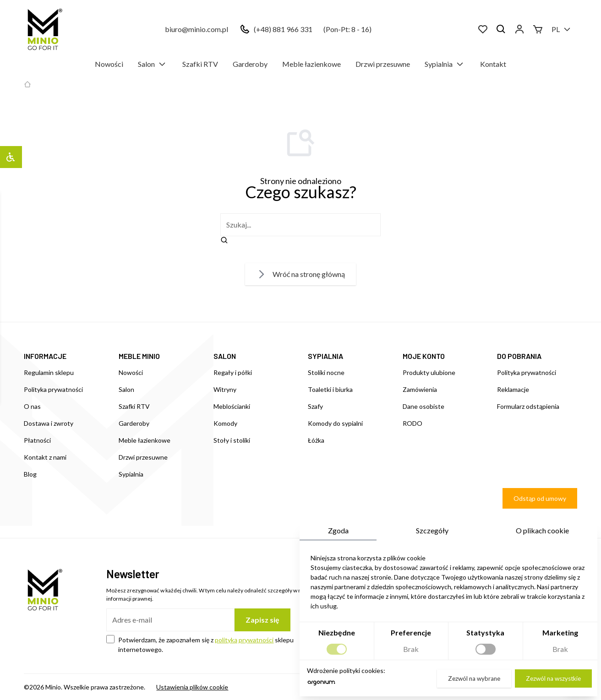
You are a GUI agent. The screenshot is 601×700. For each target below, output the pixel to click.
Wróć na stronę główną (300, 274)
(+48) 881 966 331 (283, 29)
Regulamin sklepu (49, 372)
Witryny (225, 389)
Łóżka (316, 440)
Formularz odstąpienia (528, 406)
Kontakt (493, 64)
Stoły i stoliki (232, 440)
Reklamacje (513, 389)
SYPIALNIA (325, 356)
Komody (225, 423)
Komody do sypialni (335, 423)
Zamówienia (420, 389)
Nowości (109, 64)
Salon (153, 64)
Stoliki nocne (326, 372)
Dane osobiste (423, 406)
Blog (30, 474)
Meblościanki (232, 406)
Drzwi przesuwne (383, 64)
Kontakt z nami (45, 457)
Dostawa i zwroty (49, 423)
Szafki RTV (200, 64)
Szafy (315, 406)
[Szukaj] (501, 29)
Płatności (37, 440)
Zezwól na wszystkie (553, 678)
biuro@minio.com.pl (197, 29)
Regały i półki (233, 372)
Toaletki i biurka (330, 389)
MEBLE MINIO (139, 356)
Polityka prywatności (53, 389)
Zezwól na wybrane (474, 678)
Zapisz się (262, 620)
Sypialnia (445, 64)
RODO (413, 423)
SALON (225, 356)
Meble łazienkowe (311, 64)
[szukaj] (300, 225)
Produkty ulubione (429, 372)
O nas (32, 406)
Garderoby (250, 64)
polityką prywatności (244, 640)
